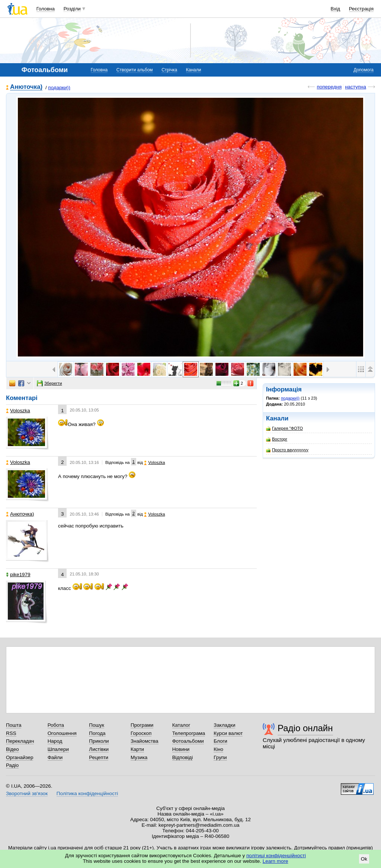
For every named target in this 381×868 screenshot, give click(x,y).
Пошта (14, 725)
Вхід (336, 9)
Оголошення (62, 733)
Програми (142, 725)
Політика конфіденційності (87, 793)
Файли (55, 757)
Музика (139, 757)
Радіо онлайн (305, 728)
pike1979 (18, 575)
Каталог (181, 725)
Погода (97, 733)
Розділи (72, 9)
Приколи (99, 741)
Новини (181, 749)
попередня (329, 87)
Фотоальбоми (188, 741)
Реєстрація (361, 9)
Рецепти (99, 757)
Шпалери (58, 749)
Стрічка (169, 70)
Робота (56, 725)
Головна (46, 9)
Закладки (224, 725)
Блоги (220, 741)
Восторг (277, 439)
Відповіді (183, 757)
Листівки (99, 749)
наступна (356, 87)
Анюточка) (26, 87)
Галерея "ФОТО (284, 428)
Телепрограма (189, 733)
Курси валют (228, 733)
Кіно (218, 749)
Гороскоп (141, 733)
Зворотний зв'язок (27, 793)
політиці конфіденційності (276, 856)
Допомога (364, 70)
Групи (220, 757)
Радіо (12, 765)
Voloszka (18, 411)
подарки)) (59, 88)
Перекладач (20, 741)
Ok (364, 859)
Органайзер (20, 757)
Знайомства (145, 741)
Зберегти (49, 383)
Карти (137, 749)
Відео (12, 749)
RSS (11, 733)
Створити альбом (135, 70)
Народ (55, 741)
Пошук (97, 725)
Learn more (276, 861)
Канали (194, 70)
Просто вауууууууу (287, 450)
